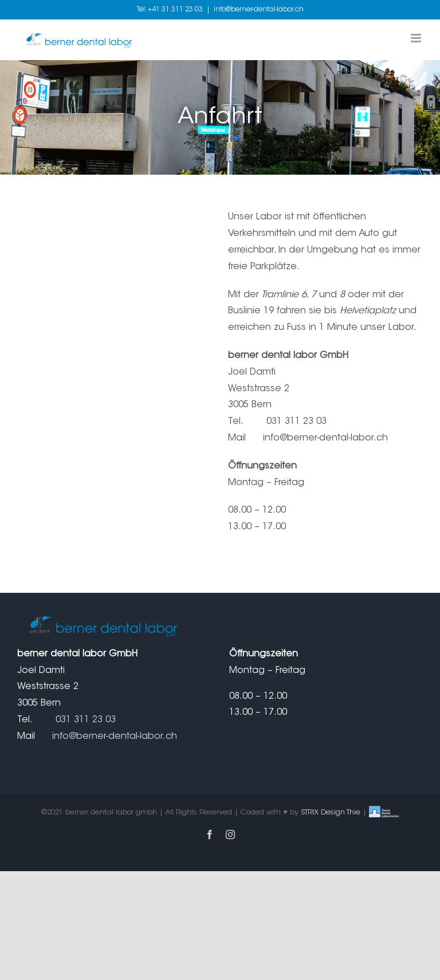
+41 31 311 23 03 (175, 10)
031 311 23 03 (86, 720)
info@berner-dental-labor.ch (259, 10)
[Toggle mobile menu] (417, 38)
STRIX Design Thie (331, 812)
